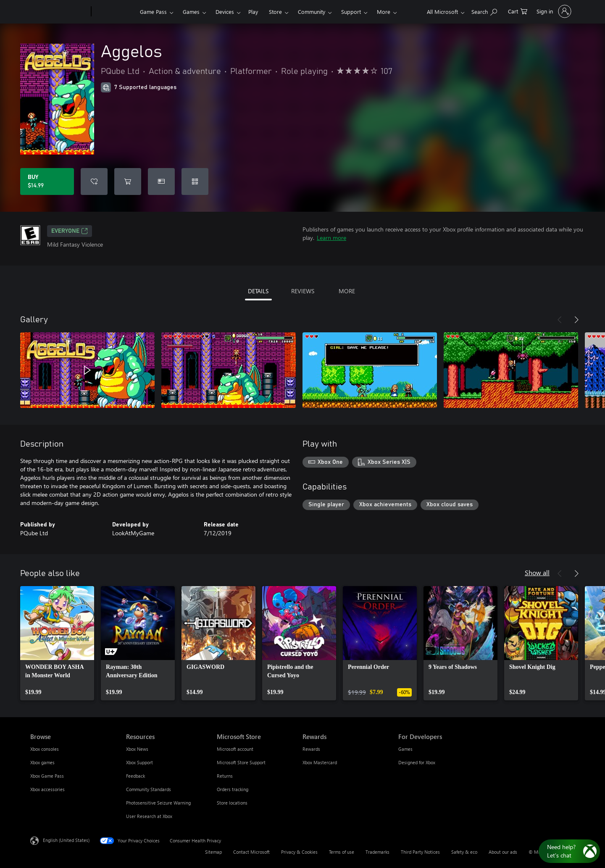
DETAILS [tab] (258, 291)
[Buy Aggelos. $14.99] (47, 181)
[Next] (576, 320)
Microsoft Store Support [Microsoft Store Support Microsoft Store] (241, 762)
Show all (537, 572)
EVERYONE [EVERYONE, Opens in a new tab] (70, 231)
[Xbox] (114, 12)
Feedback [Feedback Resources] (135, 776)
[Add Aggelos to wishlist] (94, 181)
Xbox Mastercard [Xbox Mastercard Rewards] (320, 762)
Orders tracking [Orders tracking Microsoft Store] (233, 789)
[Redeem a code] (195, 181)
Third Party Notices (420, 852)
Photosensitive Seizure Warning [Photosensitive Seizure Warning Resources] (158, 803)
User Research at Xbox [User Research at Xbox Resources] (149, 816)
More (384, 12)
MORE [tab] (347, 291)
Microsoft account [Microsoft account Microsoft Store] (235, 749)
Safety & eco (464, 852)
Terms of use (342, 852)
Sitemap (213, 852)
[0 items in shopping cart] (518, 11)
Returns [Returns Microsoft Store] (225, 776)
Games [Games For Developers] (405, 749)
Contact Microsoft (251, 852)
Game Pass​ (153, 12)
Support (351, 12)
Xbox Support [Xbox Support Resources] (139, 762)
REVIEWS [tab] (303, 291)
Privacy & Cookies (299, 852)
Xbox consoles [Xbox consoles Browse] (45, 749)
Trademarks (377, 852)
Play (253, 12)
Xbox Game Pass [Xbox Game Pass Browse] (47, 776)
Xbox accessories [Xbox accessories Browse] (47, 789)
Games (191, 12)
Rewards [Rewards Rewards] (311, 749)
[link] (57, 643)
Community (312, 12)
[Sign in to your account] (553, 11)
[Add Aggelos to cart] (128, 181)
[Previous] (560, 320)
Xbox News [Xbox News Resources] (137, 749)
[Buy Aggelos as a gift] (161, 181)
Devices (225, 12)
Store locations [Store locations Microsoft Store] (232, 803)
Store (275, 12)
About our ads (503, 852)
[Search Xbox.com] (484, 11)
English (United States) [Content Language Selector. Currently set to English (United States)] (66, 840)
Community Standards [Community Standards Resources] (149, 789)
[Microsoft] (59, 12)
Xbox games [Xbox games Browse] (42, 762)
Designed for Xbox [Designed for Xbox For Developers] (417, 762)
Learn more (331, 238)
